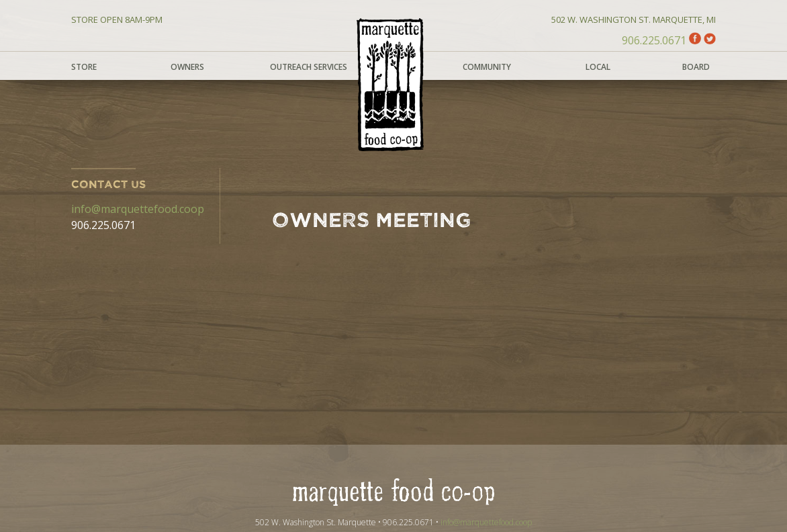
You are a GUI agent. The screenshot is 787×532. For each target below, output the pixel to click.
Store (84, 67)
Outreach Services (309, 67)
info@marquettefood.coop (138, 209)
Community (487, 67)
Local (598, 67)
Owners (187, 67)
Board (696, 67)
